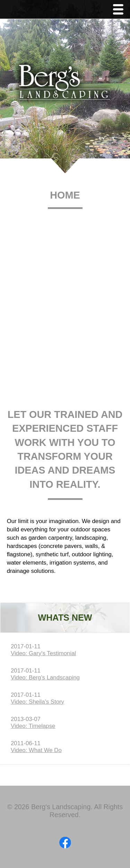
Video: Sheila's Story (37, 702)
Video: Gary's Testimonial (43, 653)
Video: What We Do (36, 750)
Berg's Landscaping (65, 85)
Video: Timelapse (33, 726)
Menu (120, 10)
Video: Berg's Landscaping (45, 678)
